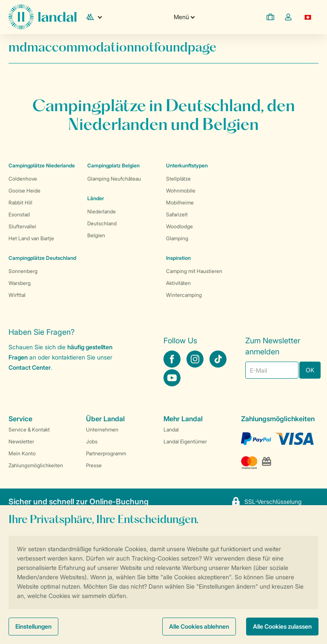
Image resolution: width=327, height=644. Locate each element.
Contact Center (30, 367)
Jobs (92, 441)
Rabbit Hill (20, 203)
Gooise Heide (24, 191)
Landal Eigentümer (185, 441)
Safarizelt (177, 214)
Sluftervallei (22, 226)
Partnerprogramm (106, 453)
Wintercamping (184, 295)
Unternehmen (102, 430)
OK (310, 370)
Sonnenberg (23, 271)
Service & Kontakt (29, 430)
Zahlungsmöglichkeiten (36, 465)
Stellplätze (178, 179)
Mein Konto (22, 453)
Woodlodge (179, 226)
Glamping (177, 238)
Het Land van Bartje (31, 238)
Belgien (96, 235)
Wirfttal (17, 295)
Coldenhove (23, 179)
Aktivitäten (178, 283)
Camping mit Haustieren (194, 271)
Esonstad (19, 214)
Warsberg (20, 283)
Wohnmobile (181, 191)
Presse (94, 465)
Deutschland (102, 223)
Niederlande (102, 211)
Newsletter (21, 441)
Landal (171, 430)
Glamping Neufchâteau (114, 179)
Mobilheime (180, 203)
